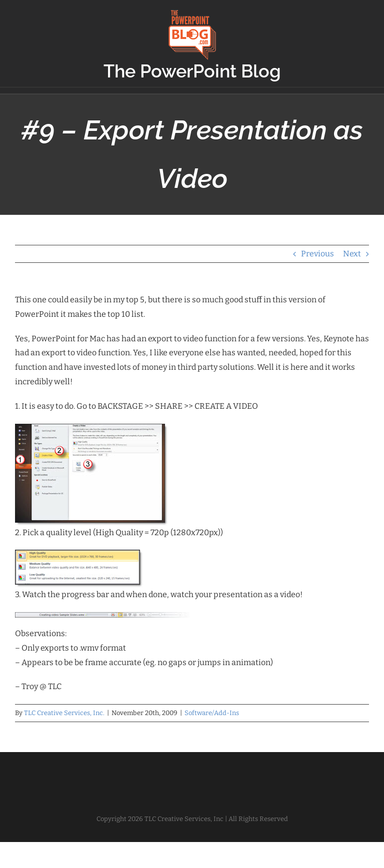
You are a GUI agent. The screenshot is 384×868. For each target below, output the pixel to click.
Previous (317, 254)
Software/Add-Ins (212, 713)
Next (352, 254)
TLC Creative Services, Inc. (64, 713)
